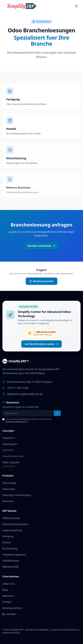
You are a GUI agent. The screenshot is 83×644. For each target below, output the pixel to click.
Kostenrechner (9, 466)
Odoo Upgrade (11, 462)
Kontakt (7, 602)
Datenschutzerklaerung (16, 422)
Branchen (8, 501)
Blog (5, 590)
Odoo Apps (9, 489)
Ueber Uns (9, 584)
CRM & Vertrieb (11, 518)
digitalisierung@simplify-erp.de (25, 394)
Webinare (8, 596)
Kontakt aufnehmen (42, 246)
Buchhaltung (10, 549)
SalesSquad (10, 444)
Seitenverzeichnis (12, 608)
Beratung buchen (41, 281)
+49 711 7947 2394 (18, 388)
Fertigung (8, 536)
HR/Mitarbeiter (11, 561)
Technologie (9, 483)
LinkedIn (9, 614)
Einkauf (7, 542)
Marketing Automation (15, 524)
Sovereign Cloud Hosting (16, 495)
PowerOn (9, 438)
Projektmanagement (14, 555)
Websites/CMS (11, 567)
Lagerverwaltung (12, 530)
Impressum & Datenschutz (65, 630)
